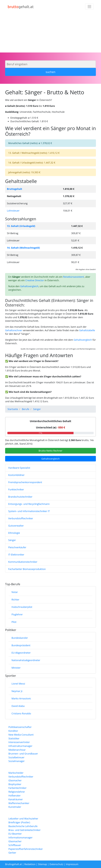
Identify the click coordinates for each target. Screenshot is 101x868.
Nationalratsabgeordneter (26, 660)
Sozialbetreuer (16, 757)
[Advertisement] (50, 33)
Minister (16, 668)
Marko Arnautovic (21, 698)
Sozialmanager (17, 761)
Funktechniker (16, 489)
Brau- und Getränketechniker (25, 830)
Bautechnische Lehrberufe (23, 826)
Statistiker (14, 738)
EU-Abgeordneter (21, 653)
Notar (15, 592)
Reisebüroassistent (74, 277)
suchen (50, 72)
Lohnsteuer (13, 211)
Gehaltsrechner (14, 330)
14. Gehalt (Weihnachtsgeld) (23, 248)
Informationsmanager (20, 837)
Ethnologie (14, 533)
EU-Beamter (15, 834)
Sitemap (43, 864)
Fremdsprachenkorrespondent (25, 482)
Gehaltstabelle (87, 330)
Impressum (72, 864)
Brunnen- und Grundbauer (23, 754)
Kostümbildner (16, 475)
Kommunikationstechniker (23, 562)
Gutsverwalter (16, 526)
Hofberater (15, 796)
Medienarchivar (17, 750)
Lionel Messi (18, 684)
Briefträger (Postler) (19, 822)
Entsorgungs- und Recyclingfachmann (29, 504)
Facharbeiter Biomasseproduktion (27, 569)
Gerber (12, 853)
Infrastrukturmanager (20, 746)
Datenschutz (56, 864)
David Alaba (18, 706)
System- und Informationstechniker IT (29, 511)
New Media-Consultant (21, 735)
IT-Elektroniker (16, 555)
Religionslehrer (17, 792)
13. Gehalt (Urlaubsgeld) (21, 226)
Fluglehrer (17, 614)
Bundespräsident (21, 645)
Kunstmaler (15, 807)
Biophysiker (15, 784)
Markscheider (16, 773)
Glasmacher (15, 780)
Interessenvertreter (19, 742)
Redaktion (30, 864)
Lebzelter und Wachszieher (23, 819)
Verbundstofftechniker (21, 518)
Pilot (14, 622)
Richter (15, 600)
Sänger (12, 540)
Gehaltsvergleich (29, 286)
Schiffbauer (15, 845)
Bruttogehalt (15, 189)
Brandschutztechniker (20, 497)
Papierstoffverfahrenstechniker (26, 849)
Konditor (13, 731)
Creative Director (35, 280)
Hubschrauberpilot (22, 607)
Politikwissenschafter (20, 727)
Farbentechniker (17, 788)
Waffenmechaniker (19, 803)
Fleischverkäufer (17, 547)
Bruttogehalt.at (13, 864)
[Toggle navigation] (89, 7)
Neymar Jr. (17, 691)
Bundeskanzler (20, 638)
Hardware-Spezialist (19, 468)
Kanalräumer (16, 799)
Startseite (13, 409)
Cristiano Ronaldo (21, 713)
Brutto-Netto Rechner (51, 451)
